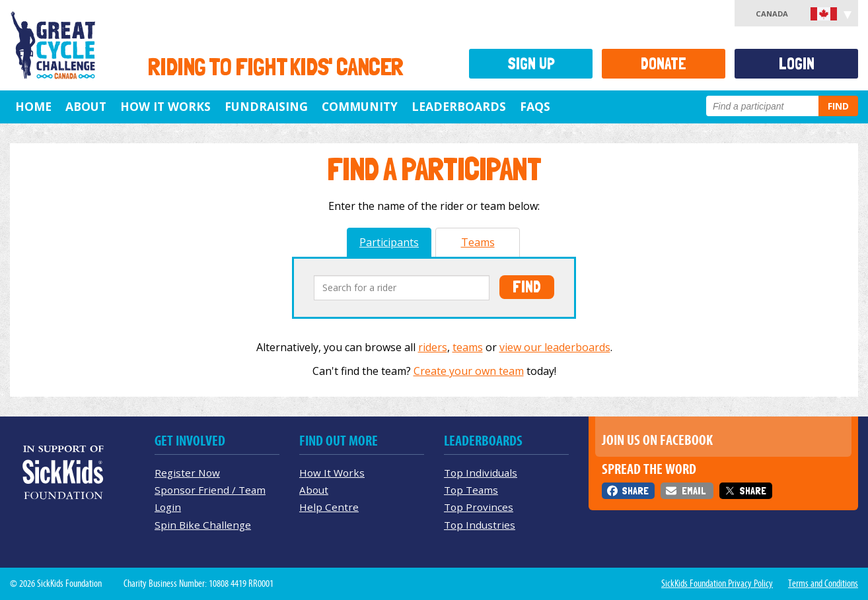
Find (838, 106)
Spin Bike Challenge (203, 525)
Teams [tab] (478, 242)
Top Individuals (481, 473)
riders (433, 347)
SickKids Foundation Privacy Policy (717, 583)
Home (33, 106)
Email (694, 491)
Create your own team (469, 371)
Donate (664, 64)
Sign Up (531, 64)
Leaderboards (459, 106)
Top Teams (471, 490)
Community (360, 106)
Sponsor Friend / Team (210, 490)
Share (635, 491)
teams (468, 347)
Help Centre (329, 507)
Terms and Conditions (823, 583)
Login (797, 64)
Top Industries (480, 525)
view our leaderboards (555, 347)
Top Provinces (479, 507)
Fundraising (266, 106)
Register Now (187, 473)
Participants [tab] (389, 242)
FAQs (535, 106)
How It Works (165, 106)
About (86, 106)
